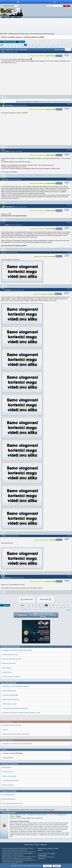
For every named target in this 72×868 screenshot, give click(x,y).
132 (44, 47)
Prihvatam (47, 866)
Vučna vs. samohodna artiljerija (11, 677)
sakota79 (8, 290)
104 (15, 45)
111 (39, 45)
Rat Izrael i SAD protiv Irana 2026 (12, 659)
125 (19, 47)
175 (61, 47)
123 (12, 47)
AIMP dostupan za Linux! (10, 704)
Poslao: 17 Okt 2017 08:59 (21, 207)
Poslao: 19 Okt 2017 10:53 (18, 578)
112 (43, 45)
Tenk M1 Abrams (7, 672)
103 (11, 45)
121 (5, 47)
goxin (7, 151)
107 (25, 45)
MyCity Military (4, 34)
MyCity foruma (19, 862)
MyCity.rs (52, 848)
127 (26, 47)
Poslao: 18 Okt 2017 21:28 (19, 290)
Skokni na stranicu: (60, 50)
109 (33, 45)
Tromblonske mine (8, 772)
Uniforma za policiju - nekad (10, 655)
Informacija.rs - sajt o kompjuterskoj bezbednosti (16, 686)
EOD (7, 179)
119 (67, 45)
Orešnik (5, 730)
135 (54, 47)
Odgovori (21, 42)
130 (37, 47)
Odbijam (57, 866)
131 (40, 47)
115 (54, 45)
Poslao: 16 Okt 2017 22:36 (12, 52)
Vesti (48, 848)
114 (50, 45)
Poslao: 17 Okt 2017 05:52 (21, 106)
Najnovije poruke (29, 844)
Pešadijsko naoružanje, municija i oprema (19, 34)
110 (36, 45)
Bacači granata (7, 668)
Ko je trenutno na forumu (9, 812)
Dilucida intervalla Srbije (9, 691)
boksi (3, 252)
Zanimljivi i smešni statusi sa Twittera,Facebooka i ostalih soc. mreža (21, 713)
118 (64, 45)
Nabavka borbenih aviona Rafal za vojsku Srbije (16, 734)
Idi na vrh (70, 610)
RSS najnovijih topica (9, 795)
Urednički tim (44, 844)
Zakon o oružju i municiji (9, 776)
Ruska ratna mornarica (9, 663)
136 (58, 47)
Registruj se (19, 102)
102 (8, 45)
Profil (4, 97)
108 (29, 45)
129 (33, 47)
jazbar (7, 225)
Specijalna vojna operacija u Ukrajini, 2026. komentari (17, 650)
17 (67, 293)
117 (60, 45)
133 (47, 47)
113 (46, 45)
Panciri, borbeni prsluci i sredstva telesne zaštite (42, 34)
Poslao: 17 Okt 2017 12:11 (17, 225)
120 (2, 47)
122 (9, 47)
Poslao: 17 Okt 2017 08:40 (16, 180)
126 (23, 47)
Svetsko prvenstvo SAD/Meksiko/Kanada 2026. (16, 708)
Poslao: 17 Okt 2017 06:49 (16, 151)
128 (30, 47)
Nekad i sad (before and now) (11, 699)
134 (51, 47)
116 (57, 45)
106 (22, 45)
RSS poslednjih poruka (9, 799)
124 (16, 47)
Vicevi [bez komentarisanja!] (10, 695)
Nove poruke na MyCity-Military (10, 647)
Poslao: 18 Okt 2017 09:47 (13, 253)
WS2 (3, 52)
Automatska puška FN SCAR (11, 781)
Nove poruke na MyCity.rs (9, 683)
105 (18, 45)
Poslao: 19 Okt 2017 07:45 (13, 536)
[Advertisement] (36, 26)
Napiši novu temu (9, 42)
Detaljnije (19, 816)
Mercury (8, 577)
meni (18, 2)
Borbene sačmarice (8, 785)
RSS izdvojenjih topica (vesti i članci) (13, 803)
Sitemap (37, 844)
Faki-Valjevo (9, 105)
